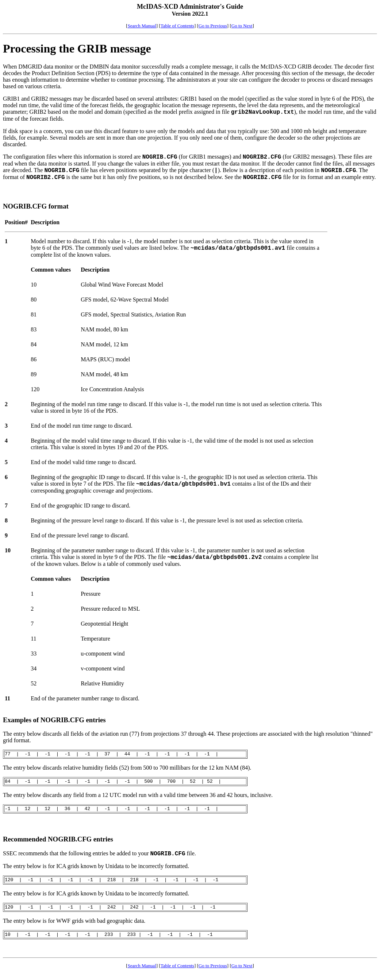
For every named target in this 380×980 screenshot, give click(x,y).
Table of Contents (177, 26)
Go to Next (242, 26)
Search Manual (142, 26)
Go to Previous (213, 26)
